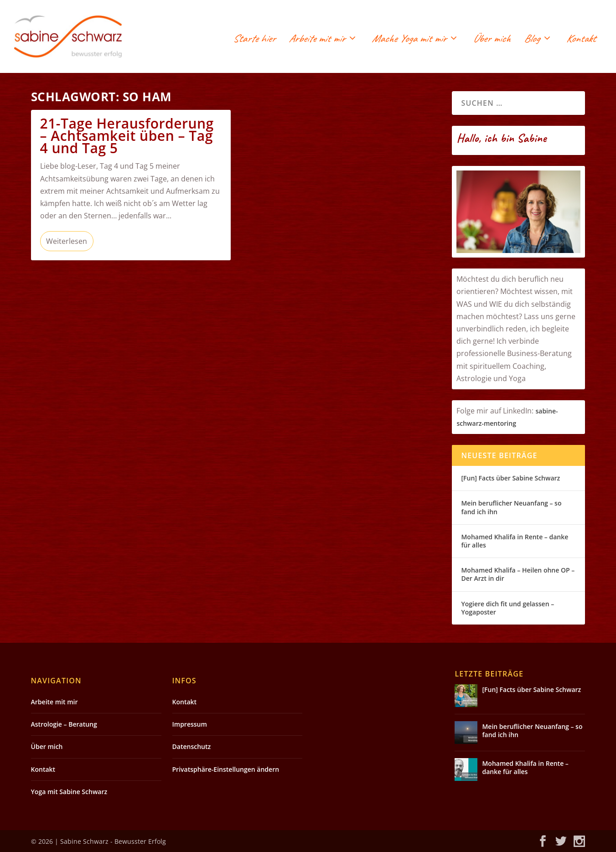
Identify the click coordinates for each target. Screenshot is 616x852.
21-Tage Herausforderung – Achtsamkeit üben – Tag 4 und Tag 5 (127, 136)
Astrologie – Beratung (64, 724)
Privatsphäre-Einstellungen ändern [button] (226, 769)
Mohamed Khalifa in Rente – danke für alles (515, 541)
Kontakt (581, 40)
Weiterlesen (67, 241)
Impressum (190, 724)
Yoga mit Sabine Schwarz (69, 792)
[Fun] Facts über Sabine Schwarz (510, 478)
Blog (532, 40)
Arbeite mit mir (317, 40)
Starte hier (254, 40)
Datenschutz (192, 746)
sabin (544, 411)
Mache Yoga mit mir (409, 40)
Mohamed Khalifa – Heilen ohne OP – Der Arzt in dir (518, 574)
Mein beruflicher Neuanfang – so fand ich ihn (511, 507)
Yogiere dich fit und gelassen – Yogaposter (507, 608)
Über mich (492, 40)
